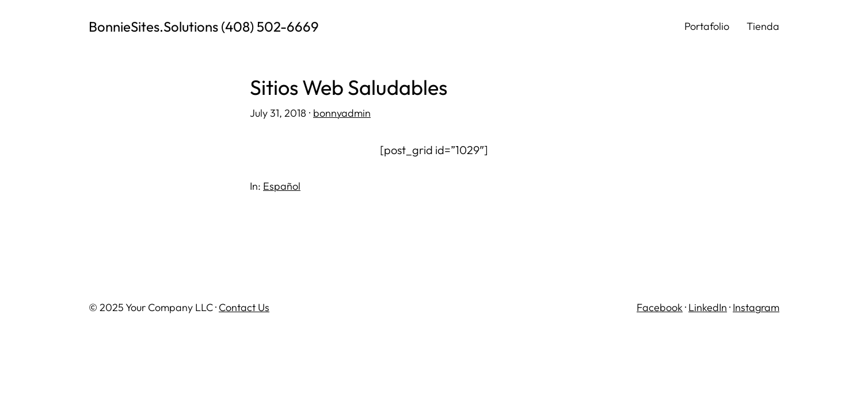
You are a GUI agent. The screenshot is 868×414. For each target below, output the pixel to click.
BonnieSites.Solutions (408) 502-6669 (204, 26)
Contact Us (244, 307)
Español (282, 186)
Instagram (756, 307)
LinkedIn (708, 307)
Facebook (660, 307)
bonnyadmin (342, 113)
